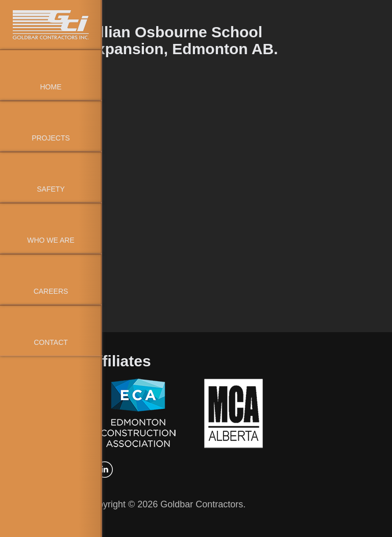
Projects (51, 138)
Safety (51, 189)
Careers (51, 291)
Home (51, 87)
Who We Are (51, 240)
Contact (51, 342)
